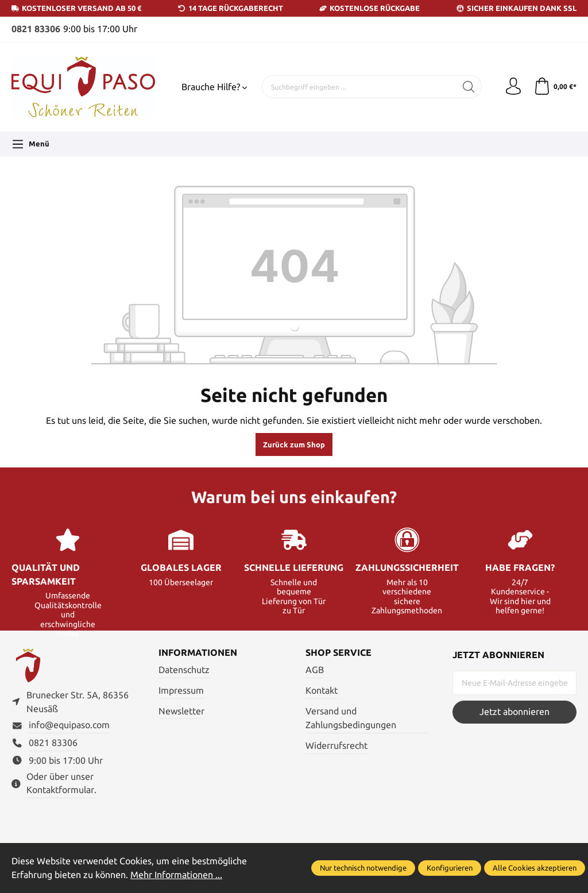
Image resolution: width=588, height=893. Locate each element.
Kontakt (322, 691)
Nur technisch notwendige (363, 868)
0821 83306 (36, 29)
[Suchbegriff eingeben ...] (359, 87)
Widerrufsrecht (336, 746)
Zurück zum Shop (294, 444)
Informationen (198, 653)
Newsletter (181, 711)
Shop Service (339, 653)
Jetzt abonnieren (514, 712)
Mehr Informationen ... (176, 875)
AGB (315, 670)
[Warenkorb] (555, 87)
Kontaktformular (60, 790)
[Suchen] (469, 87)
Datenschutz (184, 670)
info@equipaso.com (69, 725)
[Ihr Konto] (513, 87)
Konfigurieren (450, 868)
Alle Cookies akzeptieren (535, 868)
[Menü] (30, 144)
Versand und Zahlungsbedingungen (351, 718)
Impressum (181, 691)
